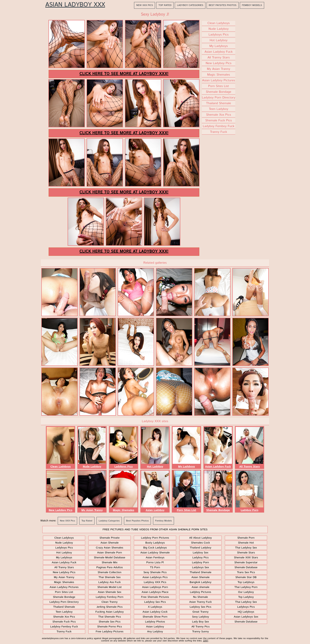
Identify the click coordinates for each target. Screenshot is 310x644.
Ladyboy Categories (190, 5)
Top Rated (165, 5)
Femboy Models (252, 5)
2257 (206, 641)
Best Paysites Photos (223, 5)
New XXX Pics (145, 5)
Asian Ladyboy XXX (75, 5)
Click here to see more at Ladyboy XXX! (124, 74)
